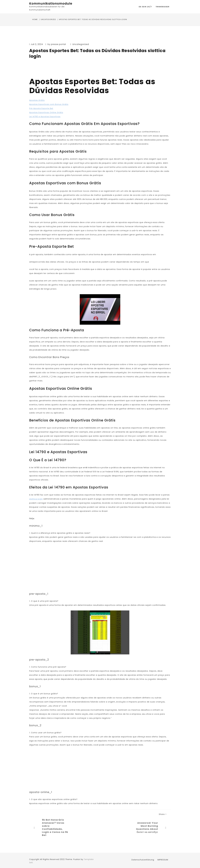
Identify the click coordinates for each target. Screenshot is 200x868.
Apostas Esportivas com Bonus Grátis (49, 104)
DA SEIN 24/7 (145, 7)
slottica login (36, 499)
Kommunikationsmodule (51, 4)
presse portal (58, 44)
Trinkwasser (162, 7)
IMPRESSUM (163, 860)
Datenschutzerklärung (143, 860)
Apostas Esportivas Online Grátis (46, 112)
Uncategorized (81, 44)
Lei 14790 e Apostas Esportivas (45, 117)
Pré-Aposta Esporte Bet (41, 108)
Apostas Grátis (37, 100)
